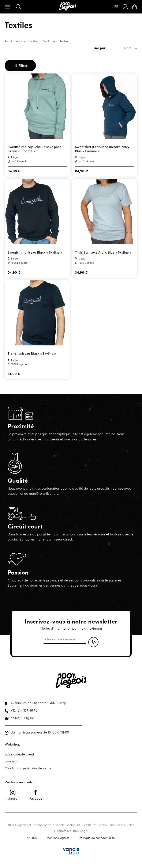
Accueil (9, 41)
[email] (65, 639)
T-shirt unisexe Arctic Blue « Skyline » (103, 252)
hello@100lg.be (22, 718)
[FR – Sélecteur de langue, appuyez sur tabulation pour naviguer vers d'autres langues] (116, 7)
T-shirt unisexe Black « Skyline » (32, 353)
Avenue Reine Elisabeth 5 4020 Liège (39, 703)
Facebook (37, 795)
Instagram (13, 795)
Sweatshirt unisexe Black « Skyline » (35, 252)
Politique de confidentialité (97, 838)
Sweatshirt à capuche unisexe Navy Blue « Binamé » (102, 149)
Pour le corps (50, 41)
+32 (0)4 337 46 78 (24, 710)
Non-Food (34, 41)
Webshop (21, 41)
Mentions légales (58, 838)
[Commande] (121, 48)
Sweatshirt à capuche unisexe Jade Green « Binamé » (34, 149)
